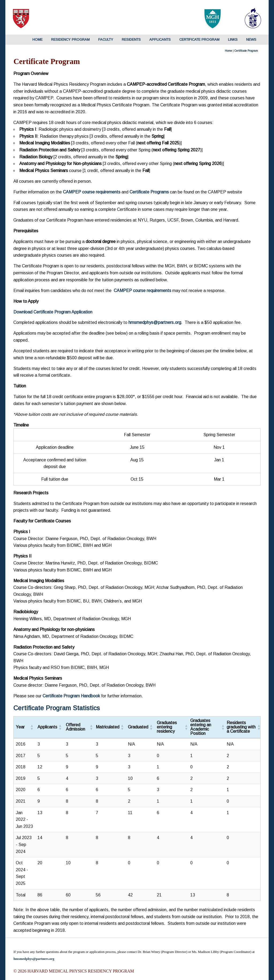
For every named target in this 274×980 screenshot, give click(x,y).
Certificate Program (199, 40)
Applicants (160, 40)
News (251, 40)
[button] (32, 727)
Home (228, 51)
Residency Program (70, 40)
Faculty (106, 40)
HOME (37, 40)
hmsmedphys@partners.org (34, 959)
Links (233, 40)
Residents (131, 40)
